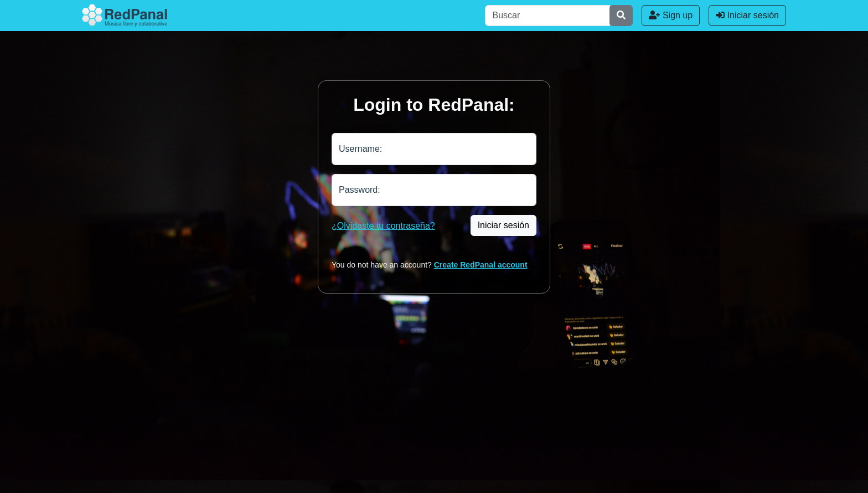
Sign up (671, 15)
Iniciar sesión (747, 15)
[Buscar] (547, 16)
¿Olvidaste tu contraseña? (383, 226)
